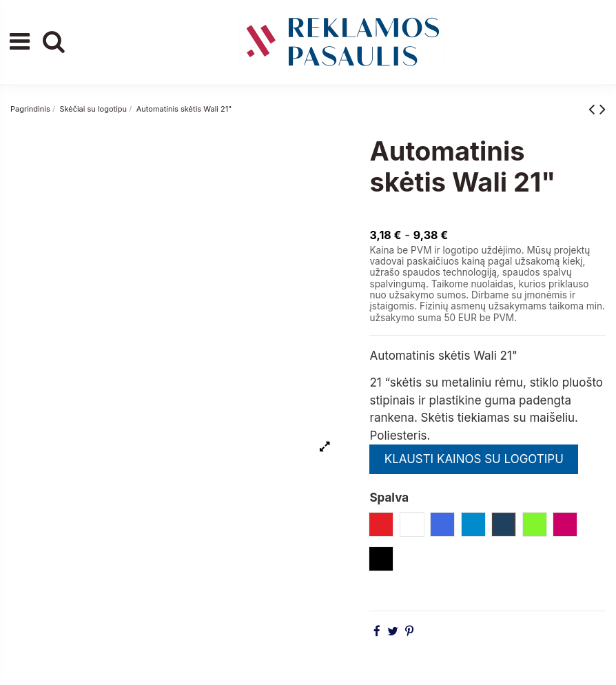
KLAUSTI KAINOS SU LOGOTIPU (474, 459)
